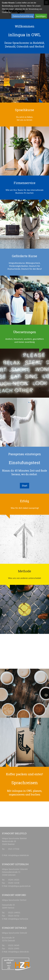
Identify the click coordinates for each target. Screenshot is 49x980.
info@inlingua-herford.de (18, 919)
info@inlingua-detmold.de (18, 952)
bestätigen (41, 16)
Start (25, 486)
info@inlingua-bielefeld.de (18, 855)
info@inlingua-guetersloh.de (19, 886)
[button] (4, 61)
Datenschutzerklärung (23, 16)
